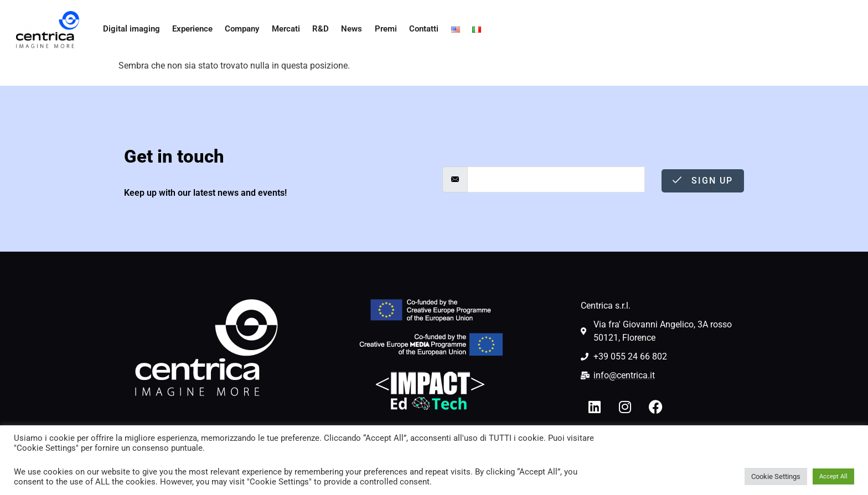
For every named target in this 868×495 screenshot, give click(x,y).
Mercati (283, 29)
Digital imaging (128, 29)
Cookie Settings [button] (776, 476)
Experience (188, 29)
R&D (317, 29)
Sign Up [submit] (703, 181)
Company (239, 29)
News (348, 29)
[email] (556, 179)
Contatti (421, 29)
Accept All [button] (833, 476)
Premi (382, 29)
